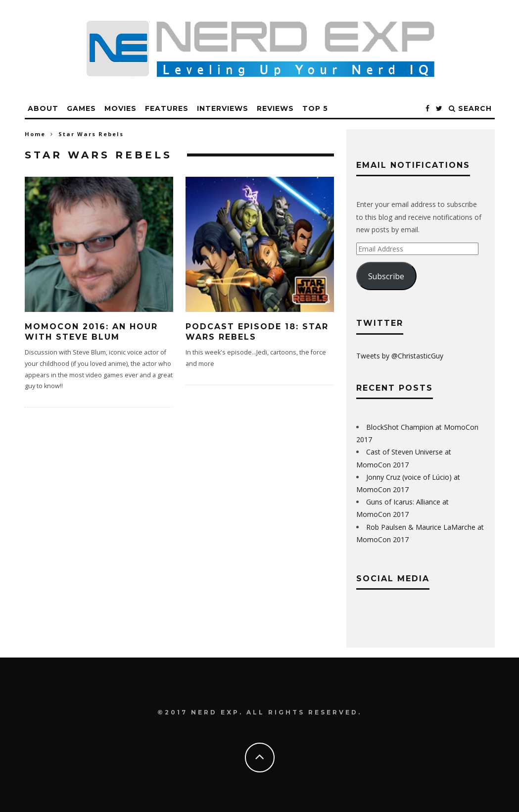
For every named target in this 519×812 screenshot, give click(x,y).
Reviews (275, 108)
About (43, 108)
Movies (120, 108)
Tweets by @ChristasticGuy (400, 356)
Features (167, 108)
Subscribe (386, 276)
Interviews (223, 108)
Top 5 (315, 108)
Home (35, 134)
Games (81, 108)
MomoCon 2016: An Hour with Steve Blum (91, 332)
